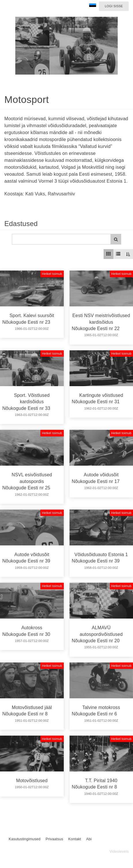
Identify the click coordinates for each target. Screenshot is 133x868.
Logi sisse (114, 6)
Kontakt (75, 839)
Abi (89, 839)
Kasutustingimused (25, 839)
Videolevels (119, 851)
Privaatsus (54, 839)
